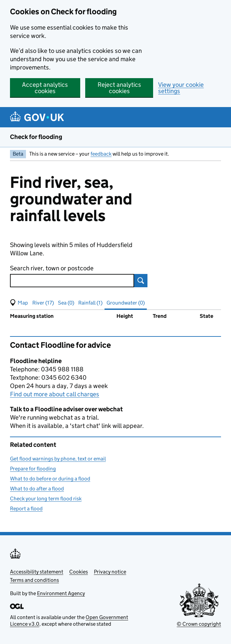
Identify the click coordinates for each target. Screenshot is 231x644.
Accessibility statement (37, 572)
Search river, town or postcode (52, 268)
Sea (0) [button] (66, 303)
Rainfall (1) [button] (90, 303)
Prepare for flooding (33, 469)
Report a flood (26, 509)
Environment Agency (61, 593)
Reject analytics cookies (119, 88)
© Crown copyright (199, 624)
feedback (101, 154)
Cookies (79, 572)
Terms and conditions (34, 580)
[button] (19, 303)
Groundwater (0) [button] (126, 303)
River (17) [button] (43, 303)
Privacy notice (110, 572)
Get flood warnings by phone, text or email (58, 459)
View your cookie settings (181, 88)
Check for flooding (36, 137)
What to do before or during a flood (50, 479)
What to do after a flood (37, 489)
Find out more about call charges (55, 394)
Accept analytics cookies (45, 88)
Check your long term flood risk (46, 499)
